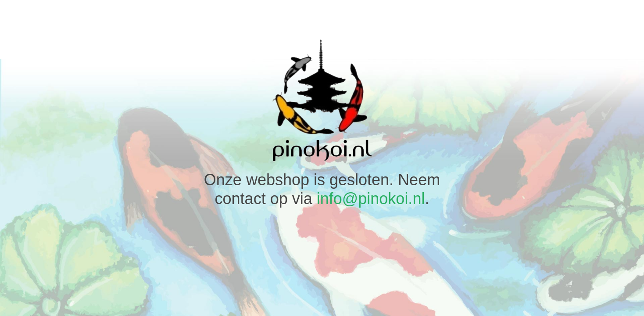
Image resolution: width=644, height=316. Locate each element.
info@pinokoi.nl (371, 199)
